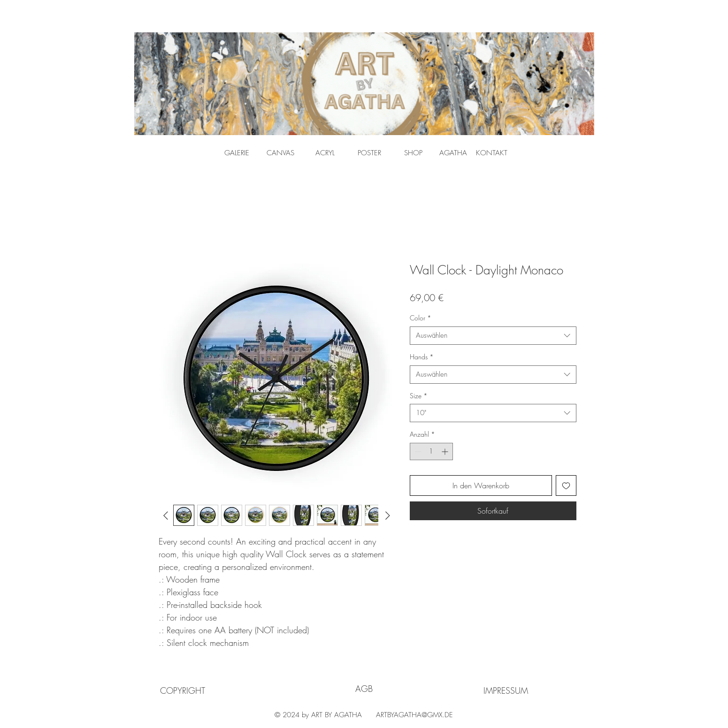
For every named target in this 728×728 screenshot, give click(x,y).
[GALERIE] (237, 153)
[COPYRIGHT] (183, 690)
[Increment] (446, 451)
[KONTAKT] (492, 153)
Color (421, 318)
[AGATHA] (453, 153)
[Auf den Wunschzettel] (566, 485)
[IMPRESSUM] (506, 690)
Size (419, 396)
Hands (422, 357)
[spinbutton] (431, 451)
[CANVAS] (280, 153)
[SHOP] (413, 153)
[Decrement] (417, 451)
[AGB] (364, 689)
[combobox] (493, 336)
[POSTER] (370, 153)
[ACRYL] (325, 153)
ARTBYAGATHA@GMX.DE (414, 715)
